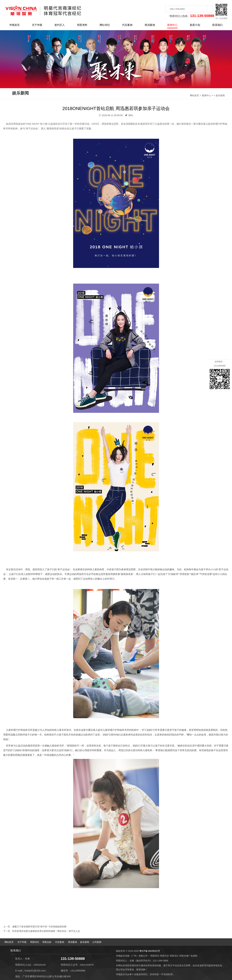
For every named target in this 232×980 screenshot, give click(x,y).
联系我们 (217, 25)
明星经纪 (35, 942)
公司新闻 (97, 942)
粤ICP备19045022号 (150, 951)
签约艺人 (60, 25)
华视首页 (15, 25)
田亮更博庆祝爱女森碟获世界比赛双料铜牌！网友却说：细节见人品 (46, 931)
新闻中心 (172, 25)
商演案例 (150, 25)
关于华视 (37, 25)
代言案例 (127, 25)
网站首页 (194, 95)
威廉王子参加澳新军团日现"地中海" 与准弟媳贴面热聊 (39, 927)
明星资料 (82, 25)
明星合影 (47, 942)
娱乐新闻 (220, 95)
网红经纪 (105, 25)
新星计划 (195, 25)
